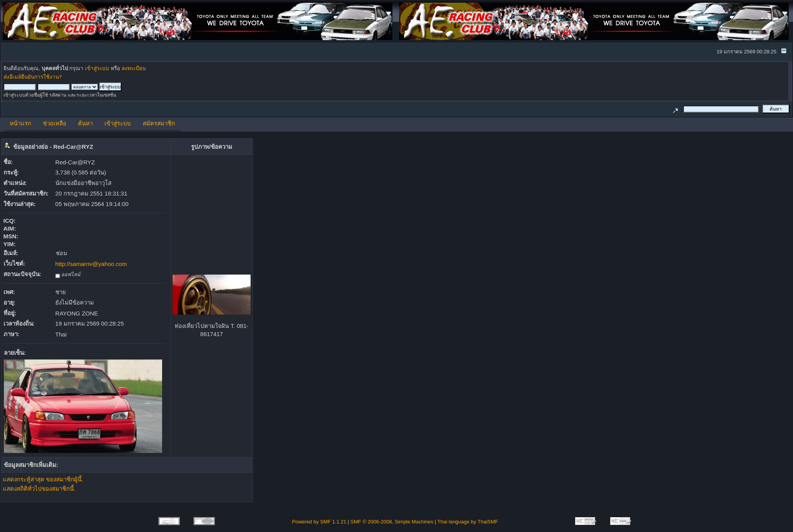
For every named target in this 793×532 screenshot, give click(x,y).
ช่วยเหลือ (55, 123)
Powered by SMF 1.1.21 (319, 522)
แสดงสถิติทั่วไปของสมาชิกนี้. (39, 489)
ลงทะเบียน (134, 68)
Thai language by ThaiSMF (468, 522)
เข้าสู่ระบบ (97, 68)
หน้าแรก (20, 123)
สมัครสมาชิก (159, 123)
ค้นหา (85, 123)
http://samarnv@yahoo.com (91, 264)
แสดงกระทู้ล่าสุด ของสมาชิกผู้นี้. (43, 479)
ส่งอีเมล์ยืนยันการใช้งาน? (33, 77)
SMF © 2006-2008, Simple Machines (392, 522)
